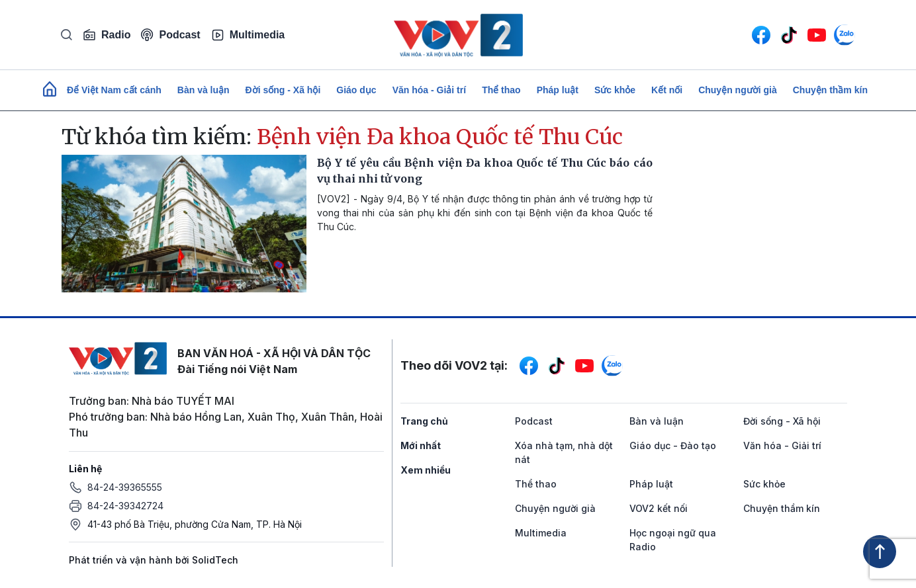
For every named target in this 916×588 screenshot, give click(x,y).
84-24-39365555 (125, 487)
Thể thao (501, 90)
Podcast (170, 35)
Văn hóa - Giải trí (429, 90)
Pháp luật (558, 90)
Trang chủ (424, 421)
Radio (107, 35)
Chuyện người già (738, 90)
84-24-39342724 (125, 506)
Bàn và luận (204, 90)
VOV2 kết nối (659, 508)
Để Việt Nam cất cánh (114, 90)
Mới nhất (421, 445)
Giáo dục (356, 90)
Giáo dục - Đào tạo (673, 445)
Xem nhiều (426, 470)
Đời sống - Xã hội (283, 90)
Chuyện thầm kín (830, 90)
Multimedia (248, 35)
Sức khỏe (615, 90)
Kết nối (667, 90)
